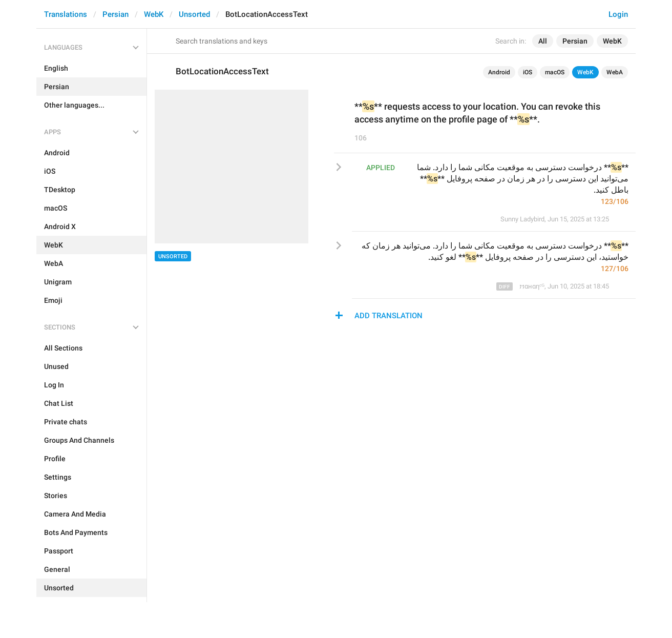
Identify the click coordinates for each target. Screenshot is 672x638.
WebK (154, 14)
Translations (66, 14)
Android (499, 72)
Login (618, 14)
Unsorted (194, 14)
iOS (528, 72)
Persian (115, 14)
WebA (615, 72)
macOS (555, 72)
